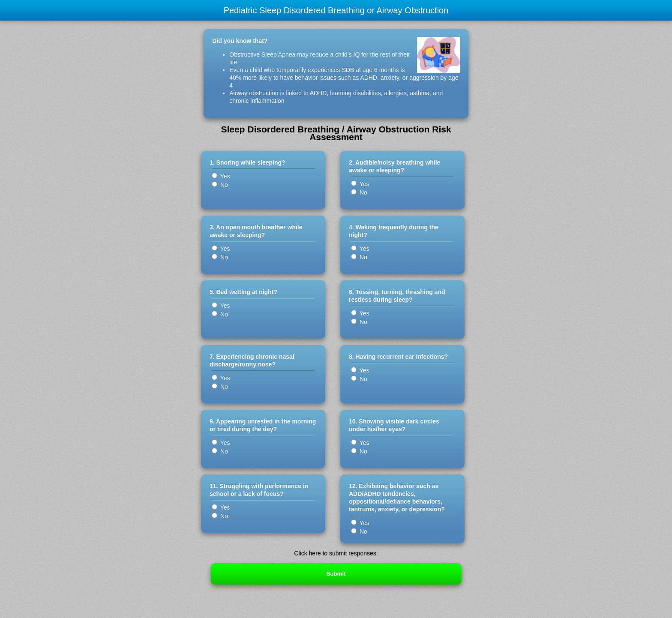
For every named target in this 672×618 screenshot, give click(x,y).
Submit (336, 574)
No (220, 185)
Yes (221, 176)
